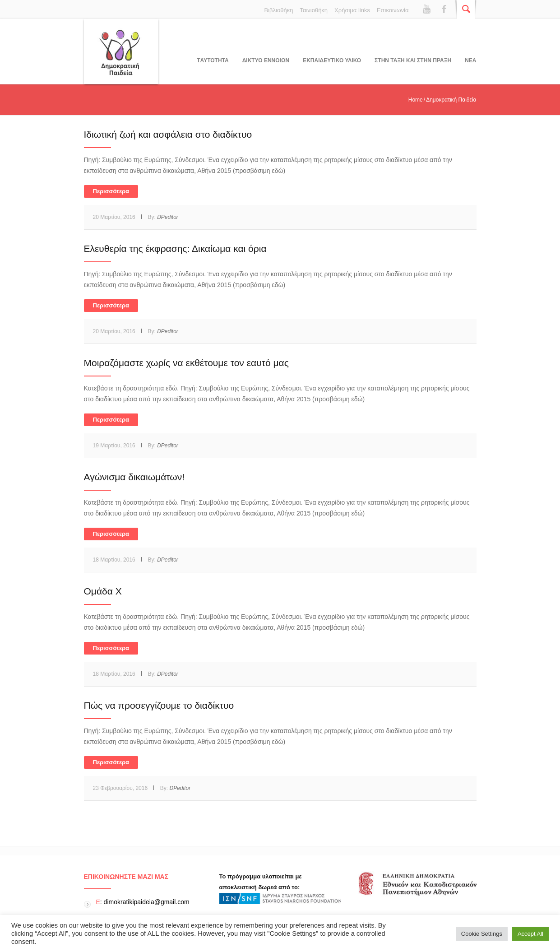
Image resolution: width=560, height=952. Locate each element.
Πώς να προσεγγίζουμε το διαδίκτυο (159, 705)
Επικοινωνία (393, 10)
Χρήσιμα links (352, 10)
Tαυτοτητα (213, 60)
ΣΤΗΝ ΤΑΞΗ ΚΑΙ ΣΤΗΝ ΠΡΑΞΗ (413, 60)
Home (416, 100)
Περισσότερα (111, 191)
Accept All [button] (530, 934)
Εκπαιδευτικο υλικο (332, 60)
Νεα (470, 60)
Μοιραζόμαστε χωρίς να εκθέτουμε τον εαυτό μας (186, 363)
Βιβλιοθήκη (279, 10)
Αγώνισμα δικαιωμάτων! (134, 477)
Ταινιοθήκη (314, 10)
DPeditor (168, 217)
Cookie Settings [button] (482, 934)
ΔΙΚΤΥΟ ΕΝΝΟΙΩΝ (266, 60)
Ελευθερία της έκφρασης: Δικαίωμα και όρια (175, 248)
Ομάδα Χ (103, 591)
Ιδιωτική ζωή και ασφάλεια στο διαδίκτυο (168, 134)
